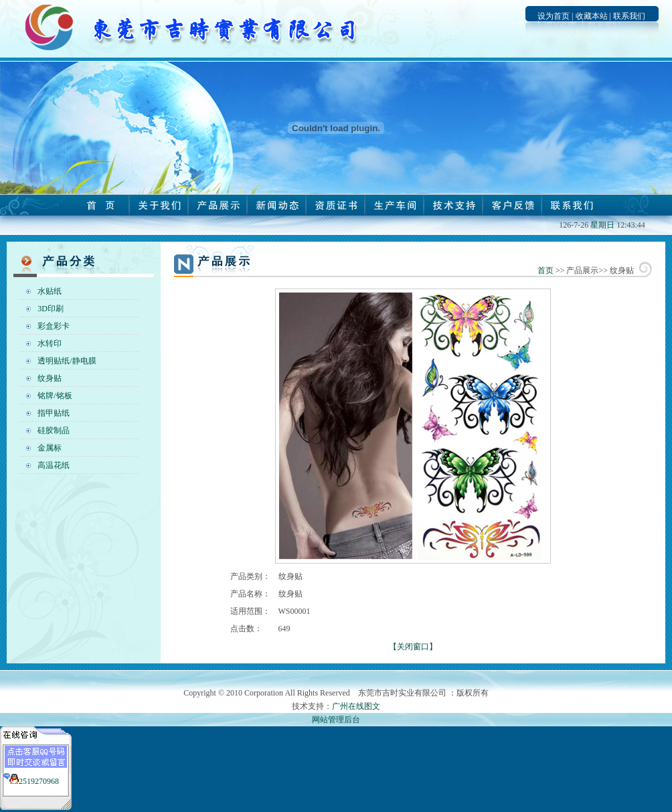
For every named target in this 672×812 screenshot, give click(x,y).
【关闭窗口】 (413, 647)
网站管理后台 (336, 720)
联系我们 (629, 16)
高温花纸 (54, 465)
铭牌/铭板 (55, 396)
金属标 (50, 448)
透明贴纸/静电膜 (67, 361)
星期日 (602, 225)
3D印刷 (51, 309)
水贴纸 (50, 291)
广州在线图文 (356, 706)
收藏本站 (592, 16)
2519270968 (39, 781)
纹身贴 (50, 378)
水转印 (50, 343)
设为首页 (554, 16)
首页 (545, 270)
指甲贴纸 (54, 413)
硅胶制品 (54, 430)
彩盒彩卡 (54, 326)
